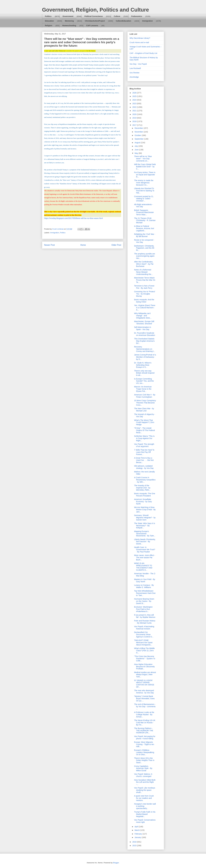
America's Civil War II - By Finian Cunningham (145, 396)
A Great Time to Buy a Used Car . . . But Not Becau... (144, 460)
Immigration (148, 21)
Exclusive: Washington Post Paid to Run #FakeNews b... (143, 609)
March (137, 830)
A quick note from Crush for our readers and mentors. (144, 798)
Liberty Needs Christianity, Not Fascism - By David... (145, 542)
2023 (135, 104)
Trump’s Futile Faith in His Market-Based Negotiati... (145, 814)
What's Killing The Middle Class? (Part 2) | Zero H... (144, 651)
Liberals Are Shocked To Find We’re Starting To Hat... (144, 191)
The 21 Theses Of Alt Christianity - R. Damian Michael (145, 220)
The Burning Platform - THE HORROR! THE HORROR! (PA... (144, 731)
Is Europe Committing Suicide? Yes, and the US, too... (144, 381)
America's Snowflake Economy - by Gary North (143, 502)
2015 (135, 846)
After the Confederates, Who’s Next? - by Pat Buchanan (144, 264)
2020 (135, 114)
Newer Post (49, 245)
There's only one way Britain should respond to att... (144, 373)
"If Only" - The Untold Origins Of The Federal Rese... (144, 430)
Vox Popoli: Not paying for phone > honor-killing (145, 737)
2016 (135, 842)
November (139, 132)
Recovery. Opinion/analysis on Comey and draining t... (145, 349)
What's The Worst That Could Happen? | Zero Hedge (144, 422)
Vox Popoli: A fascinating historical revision (144, 628)
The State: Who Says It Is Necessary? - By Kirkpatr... (145, 526)
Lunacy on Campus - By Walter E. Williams (144, 586)
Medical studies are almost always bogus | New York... (145, 675)
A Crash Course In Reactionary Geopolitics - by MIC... (145, 480)
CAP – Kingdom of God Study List (143, 53)
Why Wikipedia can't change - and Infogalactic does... (143, 316)
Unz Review (134, 73)
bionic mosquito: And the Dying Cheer (144, 301)
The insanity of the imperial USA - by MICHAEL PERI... (142, 488)
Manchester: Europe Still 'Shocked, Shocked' (144, 323)
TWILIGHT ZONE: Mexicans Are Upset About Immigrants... (143, 643)
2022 (135, 107)
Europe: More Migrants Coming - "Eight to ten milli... (144, 744)
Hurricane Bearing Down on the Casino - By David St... (144, 601)
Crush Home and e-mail (139, 42)
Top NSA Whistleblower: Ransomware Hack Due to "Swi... (145, 593)
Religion (49, 25)
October (138, 135)
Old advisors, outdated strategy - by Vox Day (144, 467)
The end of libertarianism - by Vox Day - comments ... (145, 707)
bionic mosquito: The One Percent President (145, 495)
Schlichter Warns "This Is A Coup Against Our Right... (144, 438)
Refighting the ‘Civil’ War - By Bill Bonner (145, 235)
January (138, 837)
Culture (117, 16)
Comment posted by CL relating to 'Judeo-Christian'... (144, 199)
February (138, 834)
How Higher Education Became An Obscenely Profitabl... (144, 667)
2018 (135, 121)
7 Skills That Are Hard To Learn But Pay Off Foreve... (144, 452)
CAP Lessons (92, 25)
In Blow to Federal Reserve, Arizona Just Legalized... (144, 228)
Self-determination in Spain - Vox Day (143, 328)
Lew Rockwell (135, 68)
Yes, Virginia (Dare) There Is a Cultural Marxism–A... (145, 308)
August (138, 143)
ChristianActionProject (95, 21)
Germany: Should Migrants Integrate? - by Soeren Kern (145, 518)
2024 (135, 100)
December (139, 128)
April (137, 827)
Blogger (116, 863)
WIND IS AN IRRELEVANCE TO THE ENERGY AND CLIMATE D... (143, 567)
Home (83, 245)
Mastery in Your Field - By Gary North (145, 580)
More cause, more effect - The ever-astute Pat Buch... (145, 558)
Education (49, 21)
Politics (48, 16)
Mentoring (69, 21)
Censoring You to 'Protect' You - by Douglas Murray (145, 294)
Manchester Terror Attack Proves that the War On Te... (145, 280)
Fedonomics (137, 16)
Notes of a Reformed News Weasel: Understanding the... (143, 272)
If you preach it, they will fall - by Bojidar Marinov (145, 616)
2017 (135, 125)
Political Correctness (94, 16)
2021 (135, 111)
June (137, 150)
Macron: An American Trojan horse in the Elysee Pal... (143, 389)
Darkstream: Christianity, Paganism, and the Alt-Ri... (144, 248)
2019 (135, 118)
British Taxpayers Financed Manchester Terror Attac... (144, 212)
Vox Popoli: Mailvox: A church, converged (143, 775)
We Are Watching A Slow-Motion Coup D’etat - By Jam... (145, 510)
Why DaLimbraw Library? (140, 38)
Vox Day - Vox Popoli (138, 64)
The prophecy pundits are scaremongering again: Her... (145, 256)
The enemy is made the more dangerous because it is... (144, 183)
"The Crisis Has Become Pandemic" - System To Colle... (145, 659)
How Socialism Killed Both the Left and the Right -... (145, 782)
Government (68, 16)
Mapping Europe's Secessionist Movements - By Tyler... (145, 534)
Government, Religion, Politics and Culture (95, 10)
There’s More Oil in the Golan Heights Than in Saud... (144, 760)
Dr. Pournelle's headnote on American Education (145, 334)
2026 (135, 93)
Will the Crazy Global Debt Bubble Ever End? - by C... (145, 167)
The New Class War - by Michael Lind (144, 410)
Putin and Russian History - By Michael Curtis (145, 622)
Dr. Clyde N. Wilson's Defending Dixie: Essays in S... (143, 365)
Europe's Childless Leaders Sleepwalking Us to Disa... (144, 752)
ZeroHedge (134, 77)
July (136, 146)
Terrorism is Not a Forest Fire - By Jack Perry (144, 287)
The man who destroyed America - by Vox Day (144, 692)
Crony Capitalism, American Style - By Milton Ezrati (143, 768)
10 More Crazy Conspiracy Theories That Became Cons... (145, 403)
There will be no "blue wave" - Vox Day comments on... (143, 159)
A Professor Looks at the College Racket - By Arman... (144, 715)
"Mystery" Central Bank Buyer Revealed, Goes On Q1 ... (144, 698)
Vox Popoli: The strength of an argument (144, 445)
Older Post (116, 245)
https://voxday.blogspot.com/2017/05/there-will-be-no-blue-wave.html (73, 218)
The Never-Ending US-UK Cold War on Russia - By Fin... (145, 723)
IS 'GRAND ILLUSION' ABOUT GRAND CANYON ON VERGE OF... (144, 684)
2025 (135, 96)
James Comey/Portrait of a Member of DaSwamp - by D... (145, 357)
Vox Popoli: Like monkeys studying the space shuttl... (145, 790)
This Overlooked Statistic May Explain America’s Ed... (144, 341)
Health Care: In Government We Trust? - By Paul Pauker (145, 549)
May (137, 153)
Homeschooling (69, 25)
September (139, 139)
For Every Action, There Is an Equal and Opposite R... (145, 175)
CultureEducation (124, 21)
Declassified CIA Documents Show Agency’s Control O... (144, 635)
